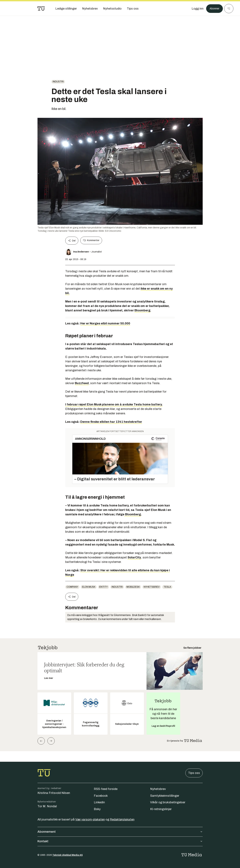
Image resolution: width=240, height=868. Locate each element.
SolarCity (134, 557)
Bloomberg (142, 310)
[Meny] (229, 9)
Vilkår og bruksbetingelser (168, 802)
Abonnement (120, 832)
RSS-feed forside (106, 789)
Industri (58, 82)
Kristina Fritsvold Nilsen (54, 793)
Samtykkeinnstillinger (165, 796)
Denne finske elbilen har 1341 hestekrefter (111, 422)
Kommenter (91, 240)
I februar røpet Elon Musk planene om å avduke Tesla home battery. (114, 404)
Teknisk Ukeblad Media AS (68, 855)
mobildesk (133, 587)
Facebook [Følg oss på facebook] (101, 796)
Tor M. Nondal (47, 806)
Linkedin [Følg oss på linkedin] (99, 802)
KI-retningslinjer (161, 809)
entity (103, 587)
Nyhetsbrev (152, 587)
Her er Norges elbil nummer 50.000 (105, 323)
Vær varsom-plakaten (90, 819)
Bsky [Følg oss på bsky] (97, 809)
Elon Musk (89, 587)
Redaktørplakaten (122, 819)
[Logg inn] (196, 9)
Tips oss (194, 773)
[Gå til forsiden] (41, 9)
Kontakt (120, 841)
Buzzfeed (82, 383)
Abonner (214, 9)
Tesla (167, 587)
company (72, 587)
